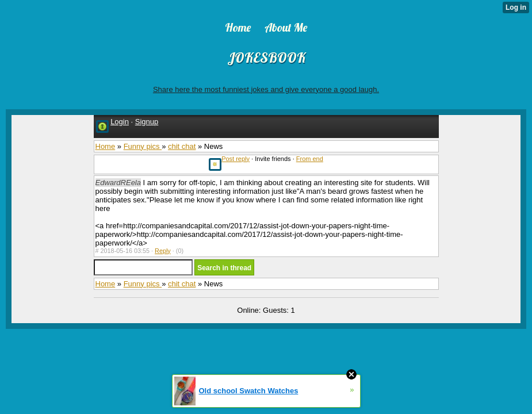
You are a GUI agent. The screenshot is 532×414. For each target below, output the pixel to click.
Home (106, 146)
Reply (163, 251)
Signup (147, 122)
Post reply (236, 159)
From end (310, 159)
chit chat (182, 146)
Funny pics (143, 146)
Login (120, 122)
